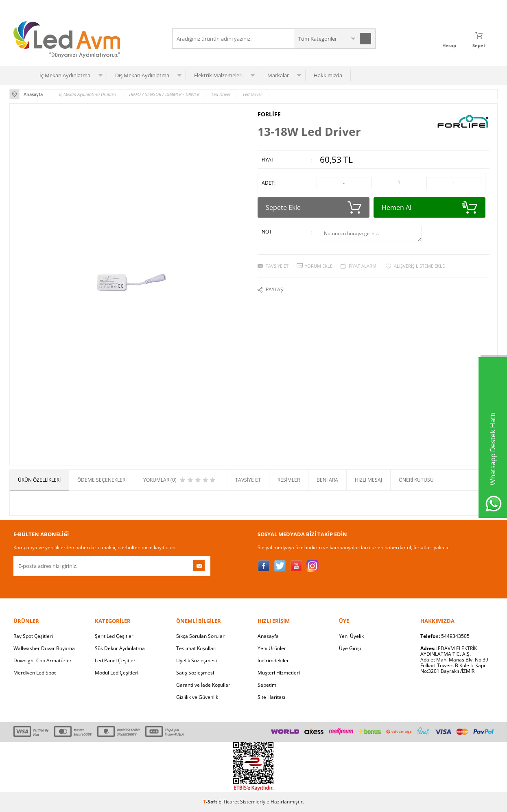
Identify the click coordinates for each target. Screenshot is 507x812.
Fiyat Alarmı (363, 266)
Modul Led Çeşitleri (117, 673)
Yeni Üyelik (351, 636)
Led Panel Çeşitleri (116, 660)
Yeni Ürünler (272, 648)
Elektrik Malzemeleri (218, 75)
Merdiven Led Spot (35, 673)
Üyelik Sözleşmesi (197, 660)
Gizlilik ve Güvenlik (197, 697)
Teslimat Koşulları (196, 648)
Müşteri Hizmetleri (279, 673)
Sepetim (267, 685)
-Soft (211, 802)
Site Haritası (271, 697)
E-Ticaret (229, 802)
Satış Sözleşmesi (195, 673)
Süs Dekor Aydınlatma (120, 648)
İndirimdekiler (273, 660)
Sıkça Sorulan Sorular (200, 636)
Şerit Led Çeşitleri (115, 636)
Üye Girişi (350, 648)
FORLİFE (269, 114)
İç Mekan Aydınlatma (65, 75)
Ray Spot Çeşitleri (33, 636)
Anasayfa (268, 636)
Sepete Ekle (314, 207)
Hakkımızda (328, 75)
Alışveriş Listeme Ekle (419, 266)
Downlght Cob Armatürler (43, 660)
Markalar (278, 75)
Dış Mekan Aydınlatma (142, 75)
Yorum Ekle (319, 266)
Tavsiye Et (277, 266)
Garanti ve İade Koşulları (204, 685)
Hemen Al (429, 207)
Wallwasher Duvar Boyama (44, 648)
